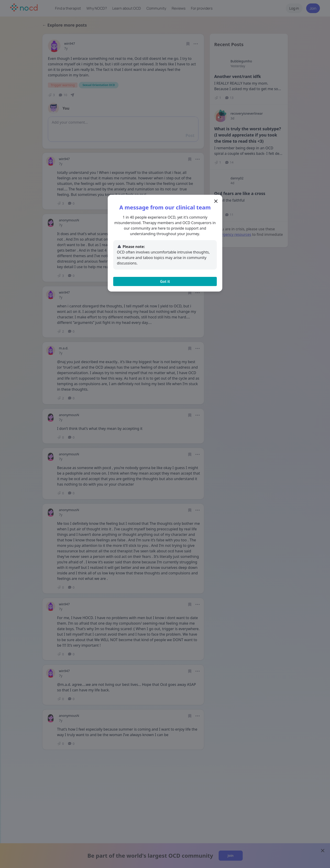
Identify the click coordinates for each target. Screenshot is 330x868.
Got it (165, 281)
